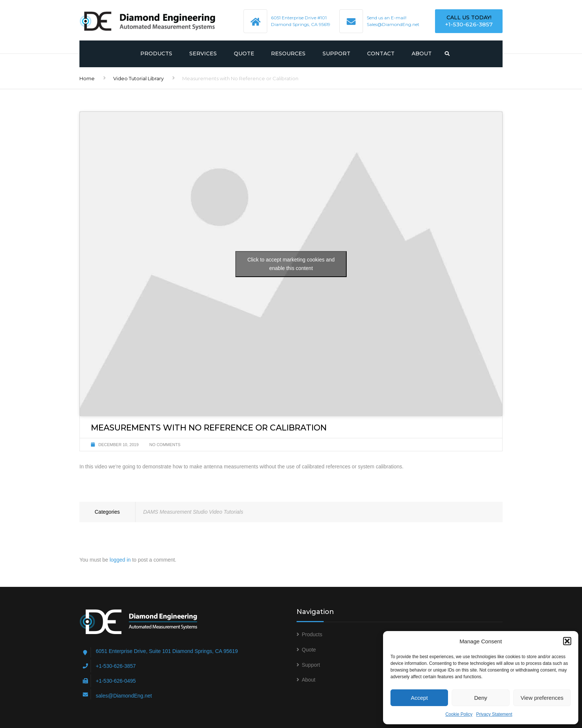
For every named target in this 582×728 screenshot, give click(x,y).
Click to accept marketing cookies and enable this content (291, 264)
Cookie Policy (459, 714)
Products (156, 53)
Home (87, 78)
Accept (419, 698)
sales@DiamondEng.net (124, 696)
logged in (120, 560)
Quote (244, 53)
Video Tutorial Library (138, 78)
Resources (288, 53)
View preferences (542, 698)
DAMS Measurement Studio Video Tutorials (193, 512)
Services (203, 53)
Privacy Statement (494, 714)
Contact (381, 53)
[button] (567, 641)
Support (336, 53)
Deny (480, 698)
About (422, 53)
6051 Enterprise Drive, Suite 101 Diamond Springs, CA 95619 (167, 651)
